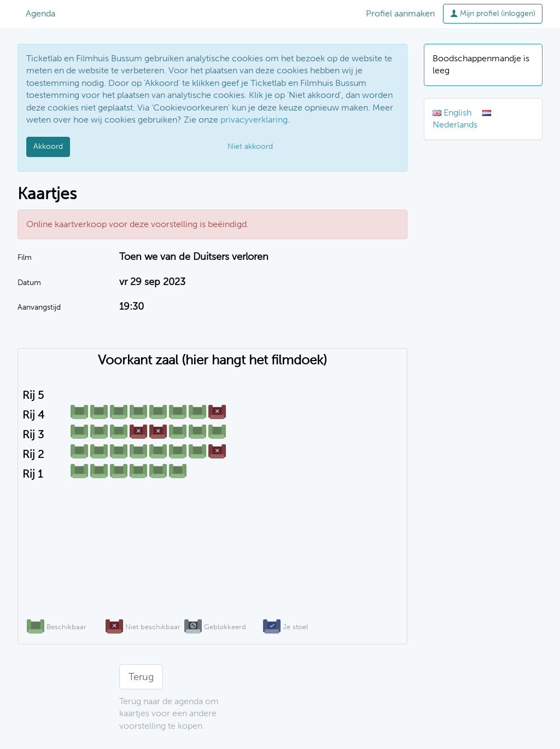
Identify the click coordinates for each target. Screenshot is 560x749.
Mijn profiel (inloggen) (493, 13)
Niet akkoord (250, 146)
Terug (141, 677)
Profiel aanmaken (400, 13)
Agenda (40, 13)
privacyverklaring (254, 120)
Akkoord (48, 146)
